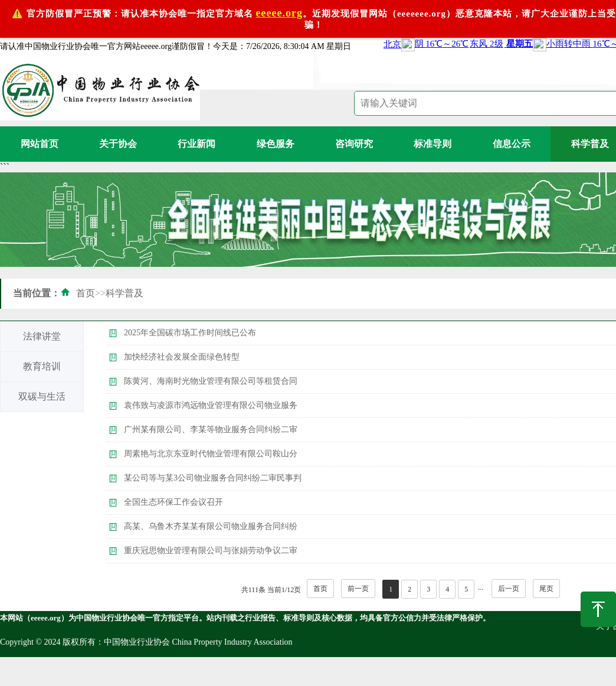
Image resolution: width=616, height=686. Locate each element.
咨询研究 (354, 144)
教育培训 (42, 366)
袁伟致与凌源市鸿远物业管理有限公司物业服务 (211, 405)
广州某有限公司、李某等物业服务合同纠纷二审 (211, 429)
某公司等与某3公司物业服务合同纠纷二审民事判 (213, 478)
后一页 (509, 589)
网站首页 (40, 144)
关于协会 (118, 144)
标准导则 (432, 144)
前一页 (358, 589)
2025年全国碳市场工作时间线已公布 (190, 333)
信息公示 (512, 144)
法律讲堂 (42, 336)
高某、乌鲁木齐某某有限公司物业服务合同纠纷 (211, 526)
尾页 (546, 589)
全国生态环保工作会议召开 (173, 502)
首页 (86, 293)
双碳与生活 (42, 396)
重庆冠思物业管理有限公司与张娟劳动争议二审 (211, 551)
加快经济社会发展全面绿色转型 (182, 357)
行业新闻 (196, 144)
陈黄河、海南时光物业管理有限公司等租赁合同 (211, 381)
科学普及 (124, 293)
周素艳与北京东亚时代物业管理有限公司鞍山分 (211, 454)
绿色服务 (276, 144)
